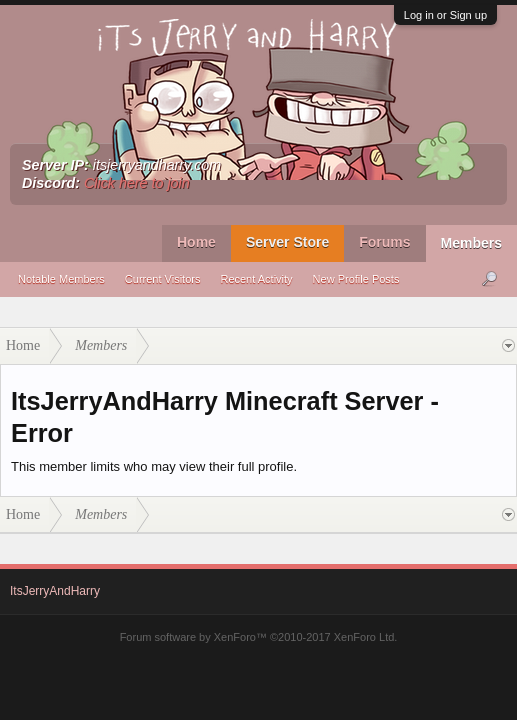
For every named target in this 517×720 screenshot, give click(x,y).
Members (471, 243)
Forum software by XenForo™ (259, 637)
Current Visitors (163, 279)
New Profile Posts (356, 279)
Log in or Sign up (445, 15)
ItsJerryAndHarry (55, 591)
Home (196, 242)
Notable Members (61, 279)
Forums (384, 242)
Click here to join (137, 183)
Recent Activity (256, 279)
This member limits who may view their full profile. (154, 466)
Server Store (287, 242)
